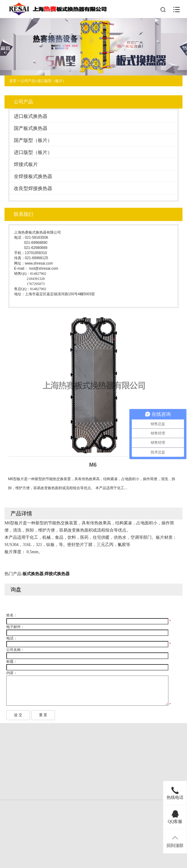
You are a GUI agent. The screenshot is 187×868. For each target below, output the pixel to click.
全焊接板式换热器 (33, 176)
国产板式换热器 (31, 128)
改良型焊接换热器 (33, 188)
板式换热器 (33, 574)
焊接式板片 (26, 164)
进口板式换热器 (31, 116)
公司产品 (28, 81)
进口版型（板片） (52, 81)
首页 (13, 81)
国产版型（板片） (33, 140)
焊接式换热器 (57, 574)
